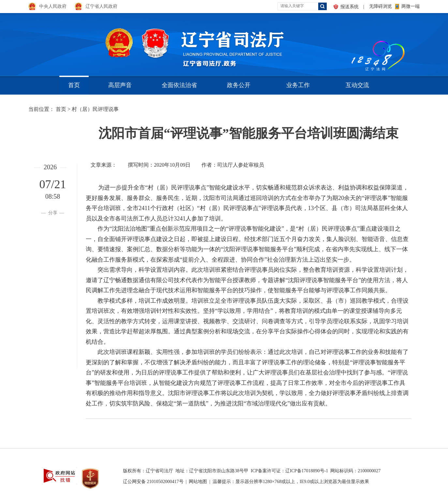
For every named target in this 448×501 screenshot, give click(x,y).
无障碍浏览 (381, 6)
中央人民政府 (53, 6)
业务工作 (298, 85)
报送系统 (350, 7)
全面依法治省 (179, 85)
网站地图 (198, 482)
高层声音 (120, 85)
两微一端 (411, 6)
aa (350, 42)
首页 (74, 85)
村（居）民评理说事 (95, 109)
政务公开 (239, 85)
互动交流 (357, 85)
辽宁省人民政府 (101, 6)
